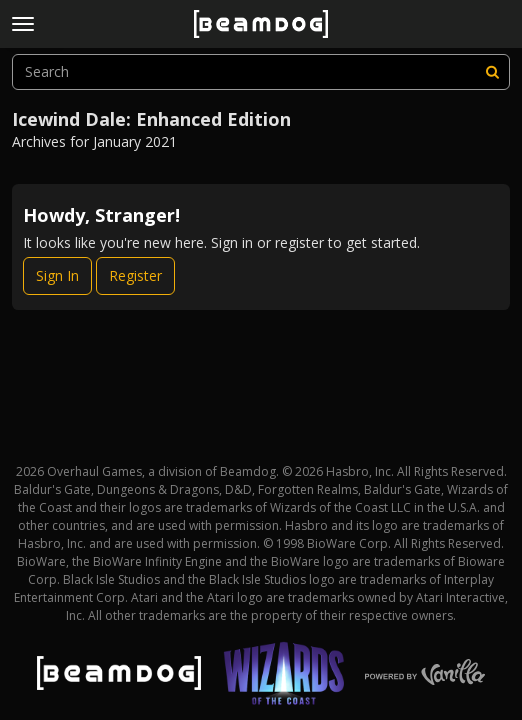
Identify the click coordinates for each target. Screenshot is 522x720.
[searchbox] (261, 72)
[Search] (492, 72)
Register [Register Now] (135, 275)
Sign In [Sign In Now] (57, 275)
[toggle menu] (23, 24)
